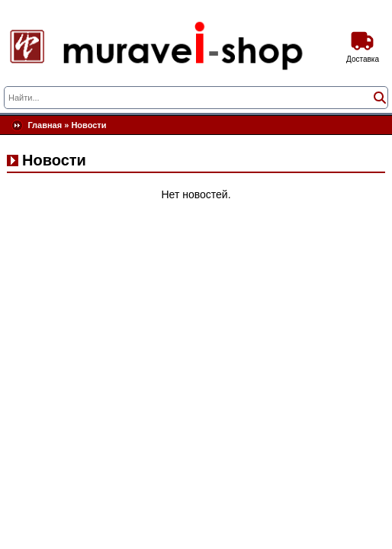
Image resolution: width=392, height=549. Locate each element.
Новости (88, 125)
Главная (45, 125)
